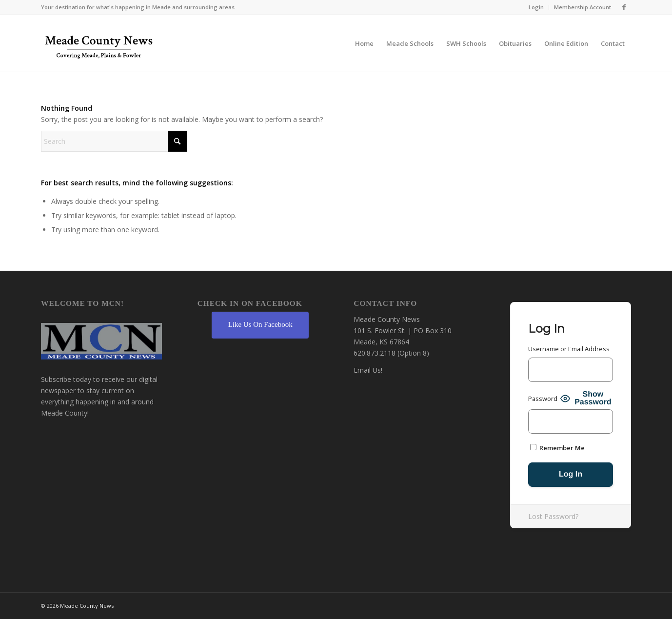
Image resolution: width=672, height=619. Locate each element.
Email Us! (368, 370)
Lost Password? (553, 516)
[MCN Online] (99, 46)
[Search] (114, 141)
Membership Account (583, 7)
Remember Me (557, 448)
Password (543, 399)
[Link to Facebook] (624, 7)
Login (536, 7)
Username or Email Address (569, 349)
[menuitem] (536, 7)
